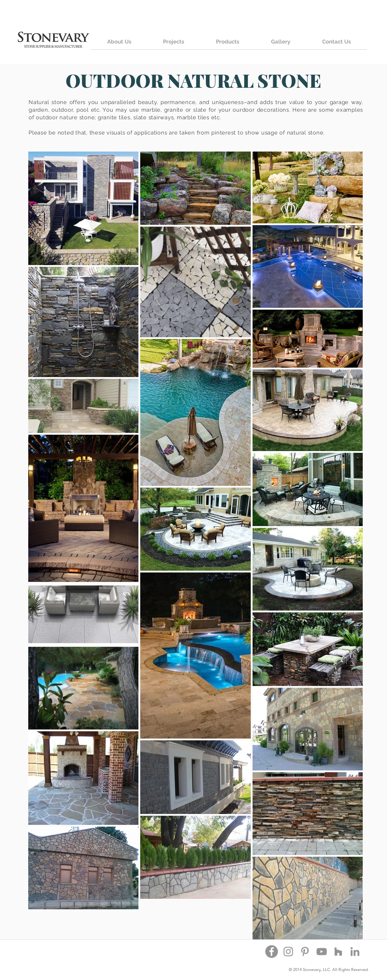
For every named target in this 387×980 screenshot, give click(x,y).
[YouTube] (322, 952)
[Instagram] (288, 952)
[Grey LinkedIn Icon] (355, 952)
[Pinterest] (305, 952)
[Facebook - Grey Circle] (272, 952)
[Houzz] (338, 952)
